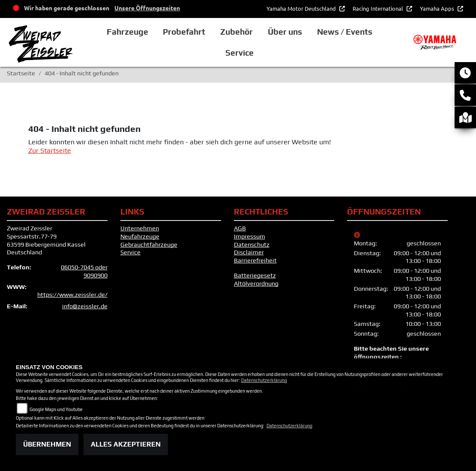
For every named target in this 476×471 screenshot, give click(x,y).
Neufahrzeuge (140, 236)
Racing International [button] (379, 8)
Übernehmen (47, 444)
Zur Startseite (50, 151)
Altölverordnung (256, 283)
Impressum (250, 236)
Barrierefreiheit (255, 260)
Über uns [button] (285, 32)
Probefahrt (184, 32)
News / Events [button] (345, 32)
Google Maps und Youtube (56, 409)
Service (130, 252)
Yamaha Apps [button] (438, 8)
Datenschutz (252, 244)
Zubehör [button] (237, 32)
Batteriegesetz (255, 275)
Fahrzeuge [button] (127, 32)
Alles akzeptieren (126, 444)
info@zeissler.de (85, 306)
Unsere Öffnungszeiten (147, 8)
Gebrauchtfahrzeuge (149, 244)
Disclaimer (249, 252)
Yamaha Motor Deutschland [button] (302, 8)
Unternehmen (140, 228)
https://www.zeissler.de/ (72, 295)
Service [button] (239, 53)
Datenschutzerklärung (264, 380)
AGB (240, 228)
